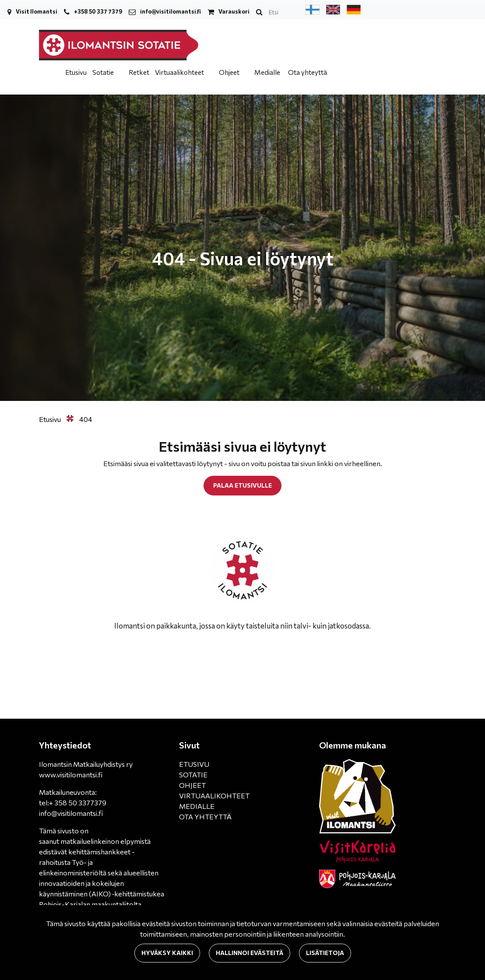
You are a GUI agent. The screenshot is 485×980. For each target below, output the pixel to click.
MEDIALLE (197, 806)
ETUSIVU (194, 764)
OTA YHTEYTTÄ (205, 817)
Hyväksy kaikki (167, 953)
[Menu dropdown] (119, 72)
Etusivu (76, 72)
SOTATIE (193, 775)
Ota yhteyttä (308, 72)
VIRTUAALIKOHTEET (214, 796)
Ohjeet (230, 72)
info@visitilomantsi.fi (170, 11)
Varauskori (234, 11)
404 (86, 419)
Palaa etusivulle (242, 485)
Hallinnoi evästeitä (250, 953)
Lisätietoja (325, 953)
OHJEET (192, 785)
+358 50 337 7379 (98, 11)
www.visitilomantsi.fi (71, 775)
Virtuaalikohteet (180, 72)
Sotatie (104, 72)
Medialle (267, 72)
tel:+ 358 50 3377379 (73, 803)
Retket (139, 72)
